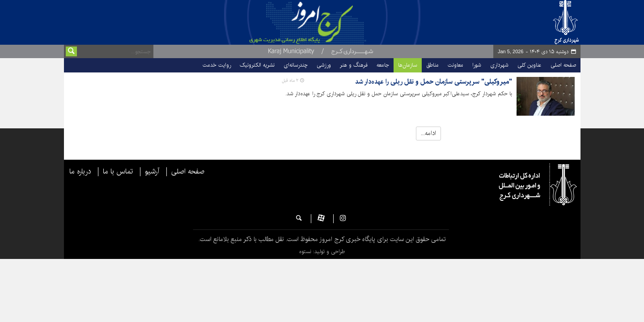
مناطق (432, 65)
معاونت (455, 65)
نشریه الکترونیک (257, 65)
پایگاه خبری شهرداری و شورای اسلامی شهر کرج (339, 22)
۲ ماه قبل (290, 80)
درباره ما (80, 172)
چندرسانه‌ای (296, 65)
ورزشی (324, 65)
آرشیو (152, 172)
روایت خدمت (217, 65)
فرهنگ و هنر (354, 65)
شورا (477, 65)
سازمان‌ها (408, 65)
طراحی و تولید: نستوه (322, 252)
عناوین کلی (530, 65)
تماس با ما (118, 172)
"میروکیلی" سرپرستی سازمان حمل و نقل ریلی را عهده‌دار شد (434, 82)
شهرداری (499, 65)
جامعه (383, 65)
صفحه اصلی (563, 65)
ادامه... (428, 133)
